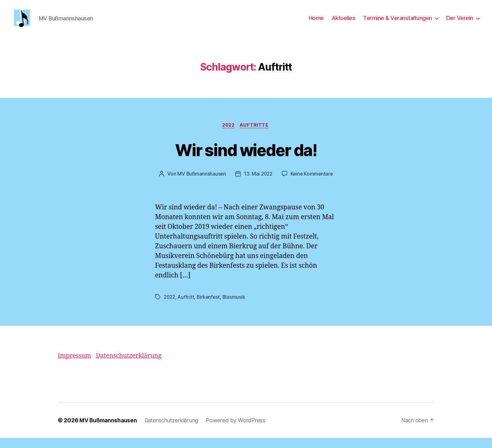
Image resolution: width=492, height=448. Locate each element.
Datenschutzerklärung (133, 366)
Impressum (76, 366)
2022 (228, 135)
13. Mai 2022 (258, 184)
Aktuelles (344, 23)
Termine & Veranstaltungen (398, 23)
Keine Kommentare (313, 184)
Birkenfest (210, 307)
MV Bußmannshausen (200, 184)
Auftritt (187, 307)
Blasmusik (236, 307)
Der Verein (460, 23)
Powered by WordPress (240, 430)
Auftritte (256, 135)
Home (316, 23)
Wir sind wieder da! (246, 159)
